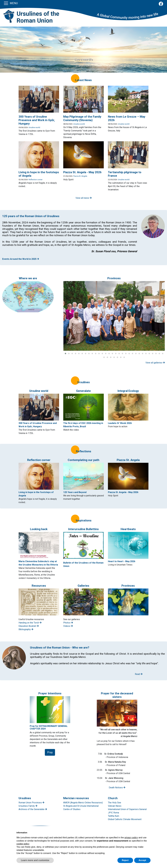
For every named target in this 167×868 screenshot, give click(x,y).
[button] (65, 354)
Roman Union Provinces (31, 803)
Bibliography (26, 629)
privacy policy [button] (131, 838)
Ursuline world (34, 127)
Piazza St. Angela (80, 176)
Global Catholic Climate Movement (125, 819)
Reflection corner (36, 180)
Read (139, 674)
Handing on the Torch (30, 623)
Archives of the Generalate (33, 809)
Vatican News (115, 806)
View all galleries (155, 363)
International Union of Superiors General (127, 809)
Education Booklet (29, 626)
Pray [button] (50, 752)
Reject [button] (125, 860)
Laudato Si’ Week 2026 (120, 423)
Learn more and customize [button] (35, 860)
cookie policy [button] (23, 844)
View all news (84, 198)
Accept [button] (142, 860)
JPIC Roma (113, 813)
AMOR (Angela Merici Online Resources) (83, 803)
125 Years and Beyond (75, 492)
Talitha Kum (114, 816)
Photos (68, 623)
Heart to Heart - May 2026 (122, 561)
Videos (68, 626)
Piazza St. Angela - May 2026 (123, 492)
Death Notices (117, 788)
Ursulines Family (28, 806)
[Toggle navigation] (6, 3)
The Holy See (114, 803)
